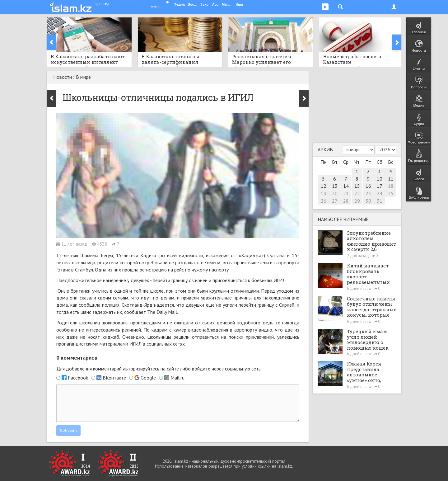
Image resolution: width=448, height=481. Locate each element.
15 (357, 186)
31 (380, 201)
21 (346, 193)
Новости (63, 77)
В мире (83, 77)
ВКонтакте (114, 378)
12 (324, 186)
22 (357, 193)
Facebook (78, 378)
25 (391, 193)
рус (107, 3)
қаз (99, 3)
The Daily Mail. (163, 312)
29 (357, 201)
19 (324, 193)
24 (380, 193)
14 (346, 186)
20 (335, 193)
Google (148, 378)
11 (391, 179)
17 (380, 186)
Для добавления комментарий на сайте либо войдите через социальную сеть (159, 369)
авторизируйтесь (141, 369)
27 (335, 201)
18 (391, 186)
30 (368, 201)
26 (324, 201)
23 (368, 193)
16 (368, 186)
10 (380, 179)
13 (335, 186)
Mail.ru (177, 378)
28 (346, 201)
